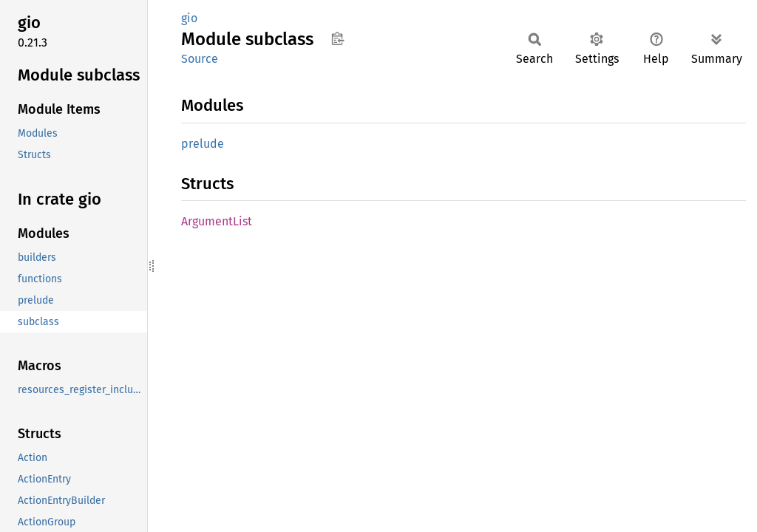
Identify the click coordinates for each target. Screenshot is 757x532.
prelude (203, 144)
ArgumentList (217, 221)
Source (200, 59)
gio (189, 18)
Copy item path (337, 38)
